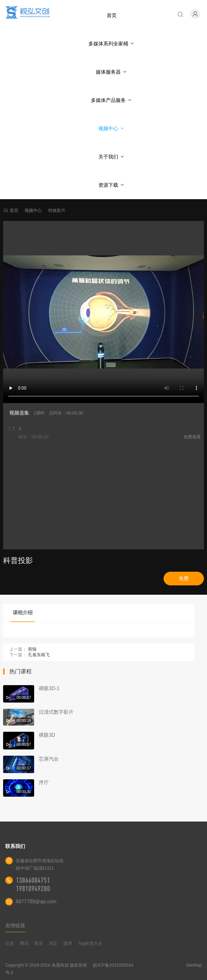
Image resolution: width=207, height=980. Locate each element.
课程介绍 (23, 613)
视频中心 (112, 128)
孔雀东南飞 (39, 655)
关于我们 (112, 157)
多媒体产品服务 (112, 100)
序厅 (44, 783)
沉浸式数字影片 (56, 712)
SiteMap (194, 965)
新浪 (38, 943)
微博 (68, 943)
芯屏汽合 (49, 759)
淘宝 (53, 943)
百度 (10, 943)
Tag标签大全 (90, 943)
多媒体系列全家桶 (112, 44)
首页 (112, 15)
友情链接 (15, 925)
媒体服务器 (112, 72)
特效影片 (57, 210)
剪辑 (32, 649)
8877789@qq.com (36, 902)
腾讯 (24, 943)
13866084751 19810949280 (33, 884)
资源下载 (112, 185)
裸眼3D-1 (49, 688)
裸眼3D (47, 735)
